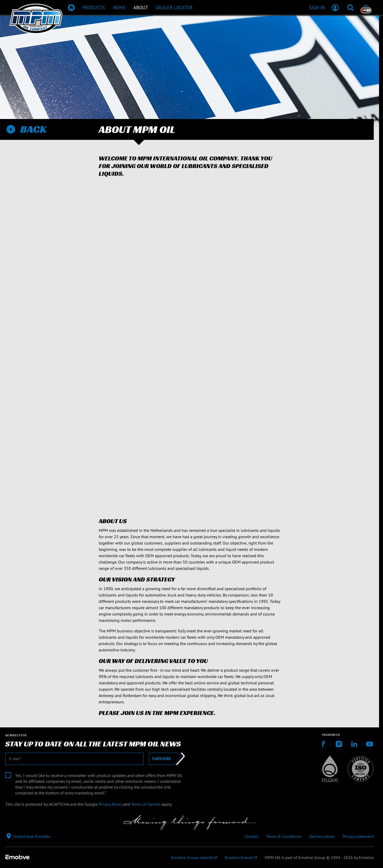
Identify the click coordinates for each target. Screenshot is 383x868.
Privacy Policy (110, 804)
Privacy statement (358, 836)
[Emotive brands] (241, 857)
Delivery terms (322, 836)
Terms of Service (146, 804)
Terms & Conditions (284, 836)
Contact (251, 836)
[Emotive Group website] (194, 857)
